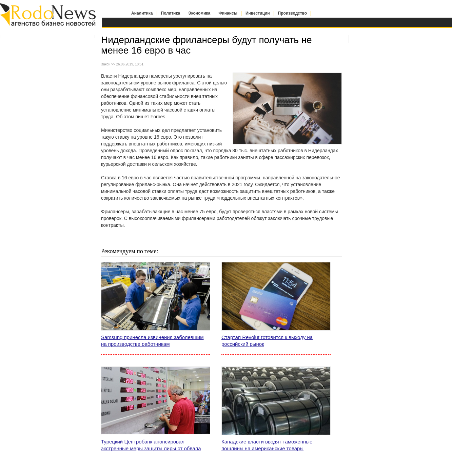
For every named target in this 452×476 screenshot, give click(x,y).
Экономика (199, 13)
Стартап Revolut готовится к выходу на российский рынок (267, 341)
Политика (171, 13)
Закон (106, 64)
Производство (293, 13)
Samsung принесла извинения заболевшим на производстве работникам (152, 341)
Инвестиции (258, 13)
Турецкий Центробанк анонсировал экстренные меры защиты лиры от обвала (151, 445)
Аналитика (142, 13)
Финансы (228, 13)
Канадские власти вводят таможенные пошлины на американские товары (267, 445)
